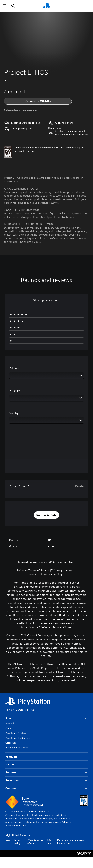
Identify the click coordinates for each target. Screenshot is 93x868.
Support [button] (46, 773)
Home (9, 710)
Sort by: (14, 413)
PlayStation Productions (18, 738)
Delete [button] (79, 486)
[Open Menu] (4, 6)
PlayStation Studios (16, 733)
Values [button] (46, 765)
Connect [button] (46, 788)
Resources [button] (46, 781)
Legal (8, 840)
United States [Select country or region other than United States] (18, 835)
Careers (9, 728)
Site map (50, 842)
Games (20, 710)
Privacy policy (18, 842)
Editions (15, 368)
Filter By (15, 391)
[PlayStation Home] (47, 6)
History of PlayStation (17, 748)
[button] (46, 515)
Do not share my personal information (71, 842)
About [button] (46, 718)
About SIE (10, 723)
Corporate (11, 743)
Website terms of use (35, 842)
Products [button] (46, 757)
